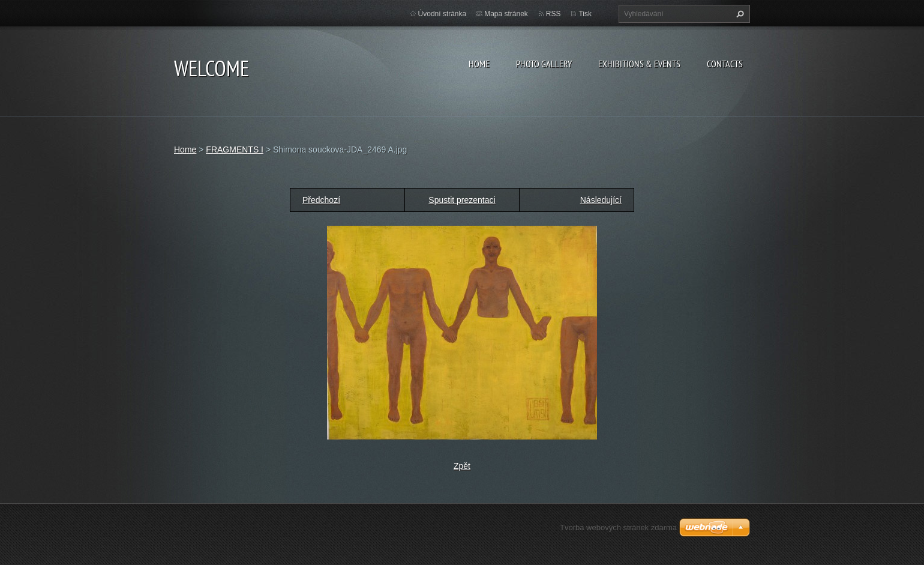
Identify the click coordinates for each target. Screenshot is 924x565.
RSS (553, 14)
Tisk (585, 14)
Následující (601, 200)
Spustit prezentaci (462, 200)
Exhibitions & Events (639, 64)
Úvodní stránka (442, 14)
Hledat (739, 14)
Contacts (725, 64)
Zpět (462, 466)
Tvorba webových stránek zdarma (618, 527)
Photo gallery (544, 64)
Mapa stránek (506, 14)
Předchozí (321, 200)
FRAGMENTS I (235, 150)
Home (479, 64)
